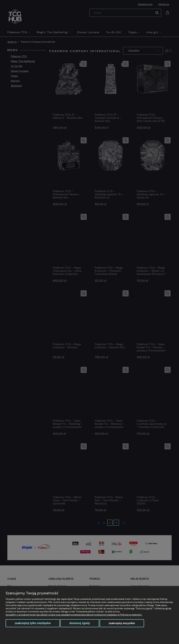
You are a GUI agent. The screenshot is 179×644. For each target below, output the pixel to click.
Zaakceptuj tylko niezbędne (33, 623)
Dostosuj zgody (80, 623)
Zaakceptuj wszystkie (122, 623)
